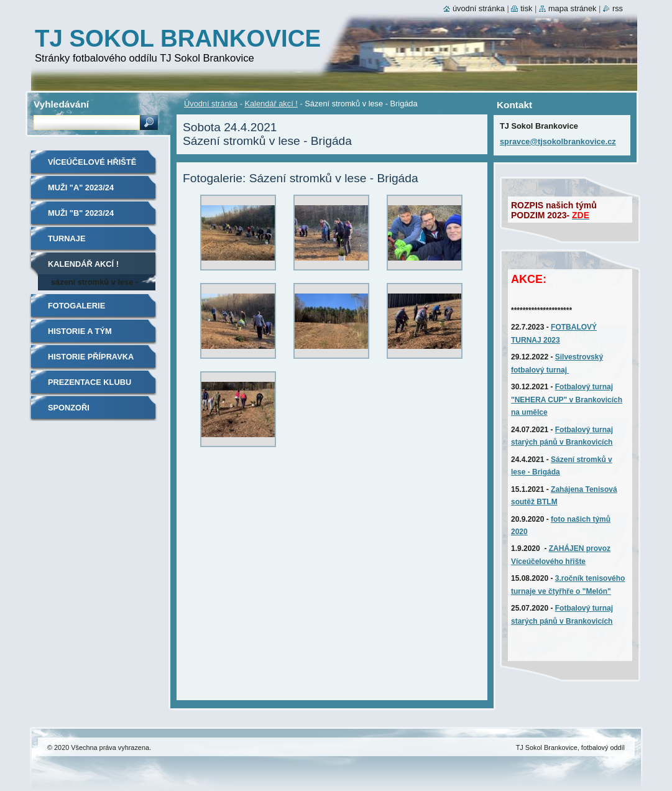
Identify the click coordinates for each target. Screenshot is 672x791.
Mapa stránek (573, 8)
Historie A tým (80, 331)
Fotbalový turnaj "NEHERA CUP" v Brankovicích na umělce (567, 400)
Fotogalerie (76, 306)
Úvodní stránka (211, 104)
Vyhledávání (61, 104)
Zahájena (568, 489)
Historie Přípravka (91, 357)
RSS (618, 8)
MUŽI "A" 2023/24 (81, 187)
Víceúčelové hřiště (92, 162)
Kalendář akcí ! (271, 104)
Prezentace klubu (90, 382)
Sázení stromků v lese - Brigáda (94, 284)
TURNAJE (67, 238)
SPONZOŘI (69, 408)
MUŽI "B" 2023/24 (81, 213)
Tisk (526, 8)
